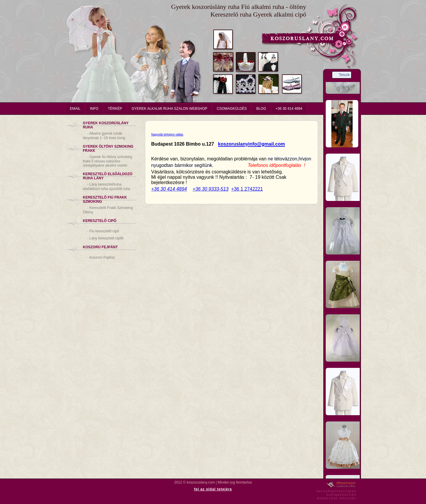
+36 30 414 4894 (289, 109)
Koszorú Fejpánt (100, 247)
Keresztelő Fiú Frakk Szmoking (105, 199)
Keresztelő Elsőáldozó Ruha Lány (108, 176)
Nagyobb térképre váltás (167, 135)
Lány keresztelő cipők (105, 238)
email (75, 109)
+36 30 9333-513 (210, 189)
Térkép (115, 109)
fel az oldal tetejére (213, 489)
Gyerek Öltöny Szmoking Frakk (108, 149)
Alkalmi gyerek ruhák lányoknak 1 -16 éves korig (104, 136)
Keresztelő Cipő (100, 221)
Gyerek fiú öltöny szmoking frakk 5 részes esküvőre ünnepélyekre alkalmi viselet (107, 161)
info (94, 109)
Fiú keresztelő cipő (103, 231)
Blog (261, 109)
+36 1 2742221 (247, 189)
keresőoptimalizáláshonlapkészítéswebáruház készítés (337, 494)
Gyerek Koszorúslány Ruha (106, 125)
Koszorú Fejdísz (101, 257)
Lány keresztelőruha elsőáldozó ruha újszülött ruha (106, 187)
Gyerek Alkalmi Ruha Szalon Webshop (170, 109)
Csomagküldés (232, 109)
